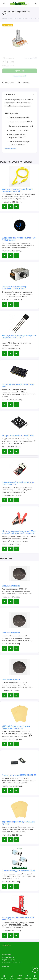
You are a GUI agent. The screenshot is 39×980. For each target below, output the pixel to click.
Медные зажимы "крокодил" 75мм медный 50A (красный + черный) (19, 532)
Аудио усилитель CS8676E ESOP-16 (19, 775)
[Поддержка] (36, 4)
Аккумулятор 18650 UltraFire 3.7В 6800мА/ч (18, 919)
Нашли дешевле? (19, 76)
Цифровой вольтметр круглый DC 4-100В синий (19, 239)
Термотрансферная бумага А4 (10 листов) (18, 823)
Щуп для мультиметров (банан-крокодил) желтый (17, 190)
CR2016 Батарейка (11, 586)
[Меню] (4, 4)
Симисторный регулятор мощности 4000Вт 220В (14, 288)
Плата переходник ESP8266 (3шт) (18, 871)
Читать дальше (10, 148)
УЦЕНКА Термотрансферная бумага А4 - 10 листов (16, 727)
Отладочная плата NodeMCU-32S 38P (18, 385)
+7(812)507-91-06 (8, 958)
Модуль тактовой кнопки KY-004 (18, 436)
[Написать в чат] (35, 970)
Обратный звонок (8, 960)
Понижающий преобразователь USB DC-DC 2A (18, 483)
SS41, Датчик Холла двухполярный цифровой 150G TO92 (19, 337)
